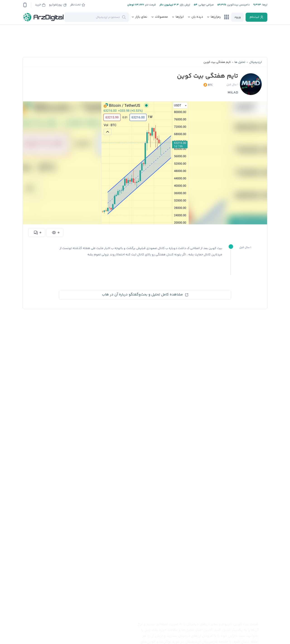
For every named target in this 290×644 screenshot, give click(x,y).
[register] (256, 17)
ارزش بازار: (184, 5)
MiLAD (233, 93)
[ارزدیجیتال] (43, 17)
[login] (237, 17)
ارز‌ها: (264, 5)
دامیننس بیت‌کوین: (238, 5)
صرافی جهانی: (205, 5)
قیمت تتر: (150, 5)
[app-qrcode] (25, 5)
